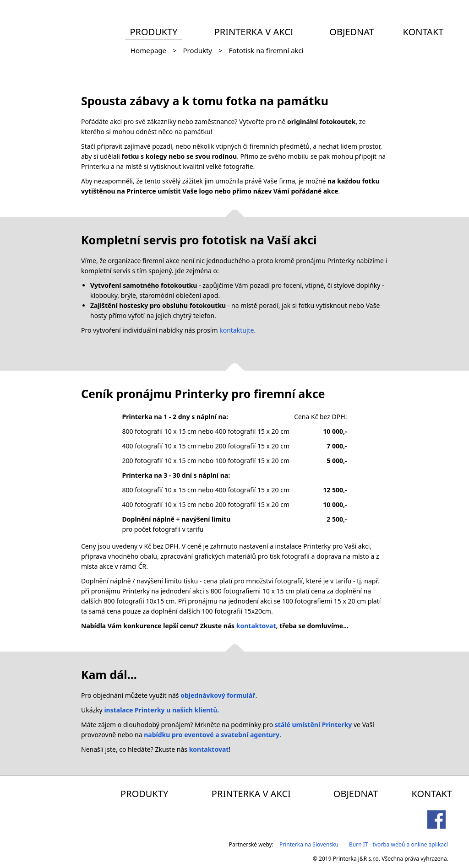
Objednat (352, 32)
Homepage (148, 50)
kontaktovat (256, 626)
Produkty (153, 32)
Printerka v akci (254, 32)
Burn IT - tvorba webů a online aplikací (398, 844)
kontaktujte (237, 330)
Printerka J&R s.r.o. (357, 859)
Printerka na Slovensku (309, 844)
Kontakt (423, 32)
